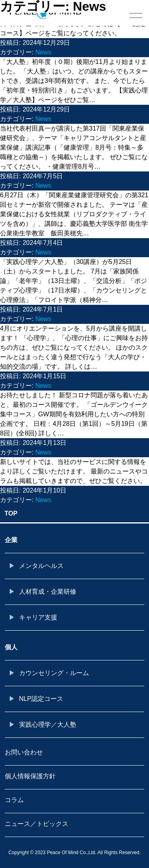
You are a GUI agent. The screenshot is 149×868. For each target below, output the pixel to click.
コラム (14, 800)
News (43, 52)
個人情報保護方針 (30, 776)
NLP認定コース (41, 699)
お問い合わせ (24, 752)
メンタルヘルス (41, 566)
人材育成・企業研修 (48, 592)
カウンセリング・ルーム (54, 673)
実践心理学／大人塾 (48, 725)
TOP (11, 513)
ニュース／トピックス (37, 824)
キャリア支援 (38, 617)
